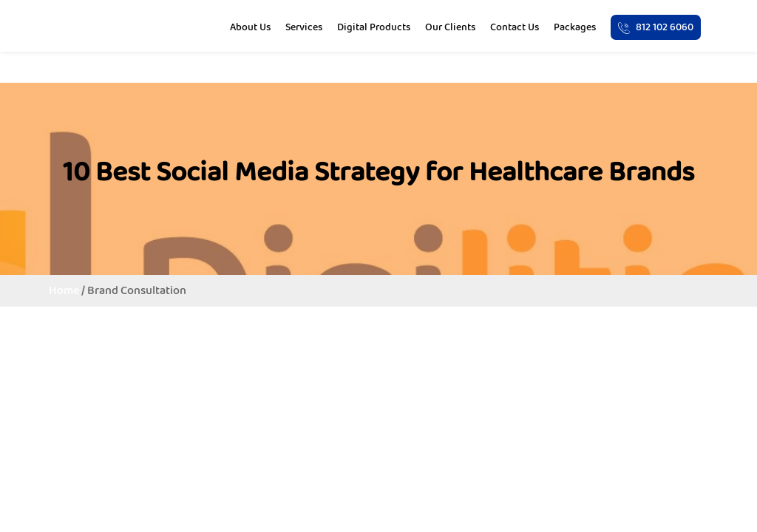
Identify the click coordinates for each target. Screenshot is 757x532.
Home (64, 290)
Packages (575, 27)
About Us (250, 27)
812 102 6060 (656, 27)
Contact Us (515, 27)
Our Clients (450, 27)
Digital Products (374, 27)
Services (304, 27)
